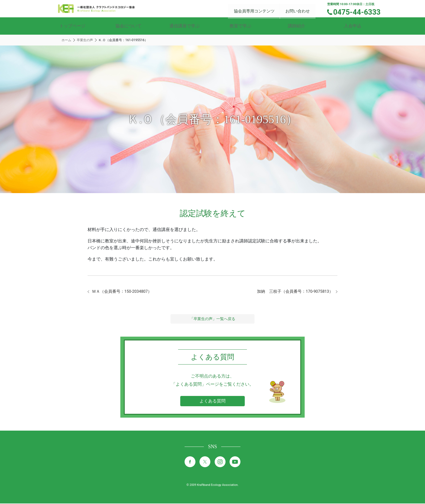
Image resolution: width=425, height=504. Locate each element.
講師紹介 (297, 26)
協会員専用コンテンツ (259, 8)
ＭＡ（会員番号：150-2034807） (124, 292)
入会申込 (353, 26)
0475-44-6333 (359, 12)
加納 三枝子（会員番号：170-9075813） (292, 292)
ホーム (66, 40)
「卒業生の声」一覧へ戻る (212, 319)
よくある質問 (212, 401)
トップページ (72, 26)
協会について (128, 26)
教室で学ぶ (240, 26)
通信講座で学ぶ (185, 26)
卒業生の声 (85, 40)
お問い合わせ (301, 8)
